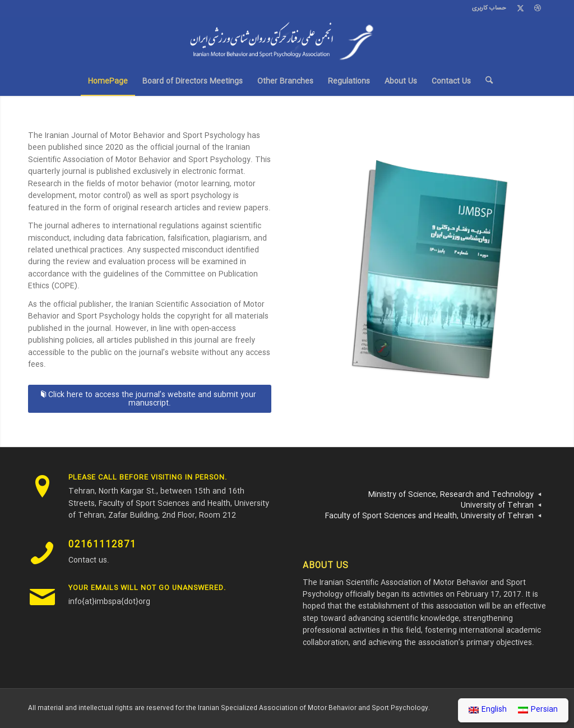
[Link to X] (520, 8)
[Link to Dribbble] (538, 8)
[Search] (485, 81)
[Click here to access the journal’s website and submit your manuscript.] (150, 399)
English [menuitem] (494, 709)
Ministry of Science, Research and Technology (451, 495)
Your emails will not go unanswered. (147, 588)
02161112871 (102, 545)
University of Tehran (497, 505)
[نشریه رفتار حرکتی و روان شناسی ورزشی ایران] (423, 271)
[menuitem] (486, 8)
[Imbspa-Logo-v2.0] (287, 42)
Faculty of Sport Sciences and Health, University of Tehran (429, 516)
